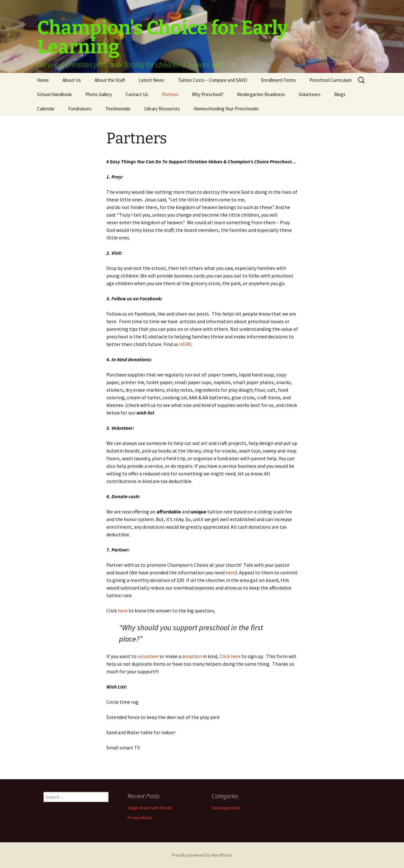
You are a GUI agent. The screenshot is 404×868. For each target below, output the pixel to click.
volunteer (148, 656)
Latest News (152, 80)
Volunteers (310, 94)
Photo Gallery (99, 94)
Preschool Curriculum (331, 80)
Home (43, 80)
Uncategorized (226, 808)
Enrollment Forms (278, 80)
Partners (170, 94)
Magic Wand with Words (150, 808)
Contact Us (137, 94)
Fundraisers (80, 109)
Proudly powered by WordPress (202, 855)
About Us (72, 80)
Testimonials (118, 109)
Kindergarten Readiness (261, 94)
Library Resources (162, 109)
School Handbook (54, 94)
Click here (230, 656)
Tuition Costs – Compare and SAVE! (213, 80)
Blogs (340, 94)
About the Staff (110, 80)
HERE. (186, 344)
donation (192, 656)
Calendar (46, 109)
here (231, 572)
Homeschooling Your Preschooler (226, 109)
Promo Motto (140, 818)
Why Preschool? (208, 94)
